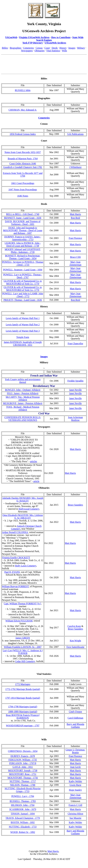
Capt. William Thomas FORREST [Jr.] (22, 604)
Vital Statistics (53, 51)
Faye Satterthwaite (75, 647)
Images (72, 48)
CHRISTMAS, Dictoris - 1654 (23, 751)
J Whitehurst (75, 167)
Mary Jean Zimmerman (75, 263)
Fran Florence (75, 238)
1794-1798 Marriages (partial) (23, 707)
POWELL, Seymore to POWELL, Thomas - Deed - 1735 (23, 263)
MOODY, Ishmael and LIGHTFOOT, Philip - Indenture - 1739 (23, 251)
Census (39, 48)
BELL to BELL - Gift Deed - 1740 (23, 214)
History (63, 48)
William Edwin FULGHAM (19, 621)
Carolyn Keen (74, 626)
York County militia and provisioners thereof (23, 381)
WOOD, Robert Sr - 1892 (23, 832)
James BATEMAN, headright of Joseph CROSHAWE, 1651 (23, 343)
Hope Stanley (76, 790)
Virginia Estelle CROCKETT (16, 558)
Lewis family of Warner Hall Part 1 (23, 318)
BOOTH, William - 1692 (23, 822)
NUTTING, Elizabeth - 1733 (23, 827)
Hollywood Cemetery (29, 509)
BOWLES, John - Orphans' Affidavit (23, 390)
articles (34, 461)
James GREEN (23, 638)
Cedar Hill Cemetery (25, 661)
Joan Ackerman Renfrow (75, 419)
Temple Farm (23, 337)
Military (81, 48)
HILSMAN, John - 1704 (23, 805)
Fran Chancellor (75, 343)
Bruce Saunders (76, 505)
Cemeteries (28, 48)
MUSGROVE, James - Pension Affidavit (23, 403)
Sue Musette (75, 818)
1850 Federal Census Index (23, 134)
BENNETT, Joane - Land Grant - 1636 (23, 218)
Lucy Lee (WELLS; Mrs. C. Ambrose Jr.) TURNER (23, 652)
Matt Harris (75, 214)
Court (47, 48)
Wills (65, 51)
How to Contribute (61, 37)
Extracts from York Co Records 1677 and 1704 (23, 174)
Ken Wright (75, 641)
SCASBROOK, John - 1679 (23, 809)
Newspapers (27, 51)
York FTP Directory (33, 43)
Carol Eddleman (75, 718)
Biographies (15, 48)
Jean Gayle (76, 767)
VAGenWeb (11, 37)
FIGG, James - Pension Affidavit (23, 393)
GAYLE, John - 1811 (23, 767)
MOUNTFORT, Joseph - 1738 (23, 770)
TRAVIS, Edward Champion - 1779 (23, 818)
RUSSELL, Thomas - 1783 (23, 801)
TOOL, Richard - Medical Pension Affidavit (23, 408)
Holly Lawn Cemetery (26, 566)
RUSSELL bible (23, 90)
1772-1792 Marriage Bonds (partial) (23, 689)
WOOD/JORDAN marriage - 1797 (23, 726)
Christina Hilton (75, 814)
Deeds (55, 48)
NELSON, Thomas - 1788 (23, 785)
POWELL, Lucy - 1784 (23, 796)
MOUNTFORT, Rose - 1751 (23, 774)
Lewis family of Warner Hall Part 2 (23, 325)
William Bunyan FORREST (15, 586)
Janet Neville (75, 390)
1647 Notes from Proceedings (23, 190)
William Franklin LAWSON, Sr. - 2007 (23, 647)
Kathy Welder (76, 781)
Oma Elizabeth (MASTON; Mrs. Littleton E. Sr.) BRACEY (23, 517)
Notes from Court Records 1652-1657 (23, 152)
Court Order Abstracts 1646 (23, 164)
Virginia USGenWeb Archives (34, 37)
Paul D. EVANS (12, 572)
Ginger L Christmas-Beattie (75, 751)
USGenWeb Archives (55, 43)
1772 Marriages (23, 684)
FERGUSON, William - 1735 (23, 760)
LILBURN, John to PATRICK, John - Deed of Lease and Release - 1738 (23, 244)
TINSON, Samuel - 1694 (23, 814)
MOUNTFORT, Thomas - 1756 (23, 778)
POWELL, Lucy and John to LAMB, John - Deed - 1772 (23, 295)
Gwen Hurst (75, 785)
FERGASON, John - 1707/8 (23, 763)
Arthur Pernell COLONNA (15, 532)
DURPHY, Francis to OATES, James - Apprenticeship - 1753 (23, 238)
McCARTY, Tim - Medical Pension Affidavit (23, 398)
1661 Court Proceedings (23, 183)
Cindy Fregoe (75, 712)
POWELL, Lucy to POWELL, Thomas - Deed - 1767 (23, 276)
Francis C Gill (76, 805)
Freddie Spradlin (75, 381)
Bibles (5, 48)
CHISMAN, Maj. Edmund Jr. (23, 110)
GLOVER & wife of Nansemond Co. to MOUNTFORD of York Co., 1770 (23, 282)
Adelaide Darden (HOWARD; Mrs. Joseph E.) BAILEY (23, 499)
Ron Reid (75, 218)
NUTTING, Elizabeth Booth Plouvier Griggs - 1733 (23, 790)
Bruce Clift (75, 257)
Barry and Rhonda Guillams (75, 726)
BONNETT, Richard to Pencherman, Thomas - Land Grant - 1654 (23, 257)
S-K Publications (75, 134)
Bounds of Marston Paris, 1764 (23, 159)
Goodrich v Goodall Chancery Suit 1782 (23, 167)
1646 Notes (23, 196)
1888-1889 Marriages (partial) (23, 712)
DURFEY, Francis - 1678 (23, 756)
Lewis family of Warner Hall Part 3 (23, 331)
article (36, 481)
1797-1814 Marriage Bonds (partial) (23, 698)
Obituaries (40, 51)
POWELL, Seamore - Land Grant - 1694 (23, 270)
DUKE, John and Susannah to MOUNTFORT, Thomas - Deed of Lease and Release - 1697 (23, 230)
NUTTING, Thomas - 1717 (23, 781)
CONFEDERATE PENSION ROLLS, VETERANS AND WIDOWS (23, 419)
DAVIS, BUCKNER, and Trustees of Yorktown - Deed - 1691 (23, 223)
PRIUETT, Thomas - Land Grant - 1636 (23, 300)
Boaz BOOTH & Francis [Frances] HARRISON (23, 717)
